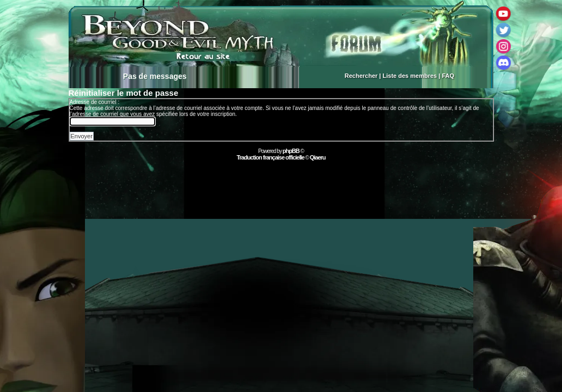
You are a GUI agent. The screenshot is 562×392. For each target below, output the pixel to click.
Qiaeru (318, 157)
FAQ (448, 76)
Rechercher (361, 76)
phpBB (291, 151)
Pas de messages (155, 76)
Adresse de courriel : (95, 102)
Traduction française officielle (270, 157)
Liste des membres (410, 76)
